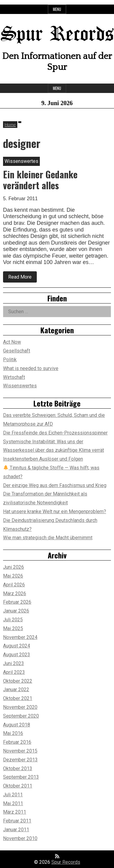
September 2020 (21, 716)
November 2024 (20, 637)
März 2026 (15, 594)
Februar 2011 (17, 821)
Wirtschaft (14, 377)
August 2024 (17, 646)
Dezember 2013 (20, 760)
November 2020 (20, 707)
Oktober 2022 (18, 681)
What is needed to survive (31, 368)
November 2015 (20, 751)
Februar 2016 (17, 742)
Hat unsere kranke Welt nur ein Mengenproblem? (55, 511)
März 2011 (15, 812)
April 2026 (14, 585)
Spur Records (57, 35)
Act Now (12, 342)
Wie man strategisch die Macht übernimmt (48, 538)
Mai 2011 (13, 803)
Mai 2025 (13, 628)
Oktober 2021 (18, 698)
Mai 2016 (13, 733)
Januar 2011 (16, 830)
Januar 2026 (16, 611)
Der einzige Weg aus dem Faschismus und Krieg (55, 485)
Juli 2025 (13, 620)
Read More (22, 278)
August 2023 (17, 655)
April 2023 (14, 672)
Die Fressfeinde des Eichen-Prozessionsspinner (55, 433)
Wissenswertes (20, 386)
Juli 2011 (13, 795)
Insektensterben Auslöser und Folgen (43, 459)
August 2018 (17, 725)
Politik (10, 360)
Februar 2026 (17, 602)
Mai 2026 (13, 576)
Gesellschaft (17, 351)
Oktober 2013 (18, 769)
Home (10, 124)
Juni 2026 (14, 567)
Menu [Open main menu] (57, 88)
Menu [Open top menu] (57, 9)
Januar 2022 (16, 690)
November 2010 (20, 838)
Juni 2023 (14, 663)
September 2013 (21, 777)
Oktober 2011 (18, 786)
